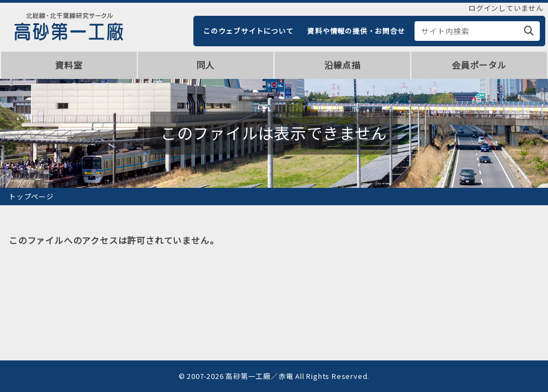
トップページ (31, 196)
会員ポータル (479, 65)
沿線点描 (342, 65)
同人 (206, 65)
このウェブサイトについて (248, 31)
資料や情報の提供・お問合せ (356, 31)
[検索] (529, 31)
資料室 (69, 65)
